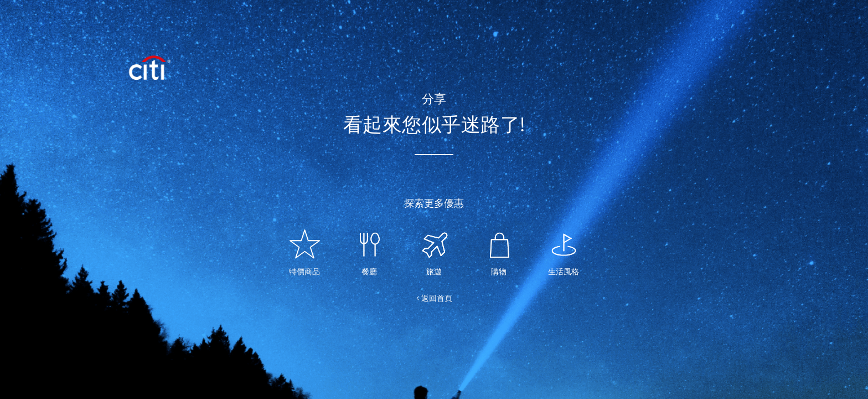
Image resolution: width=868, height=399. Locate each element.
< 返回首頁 (434, 298)
